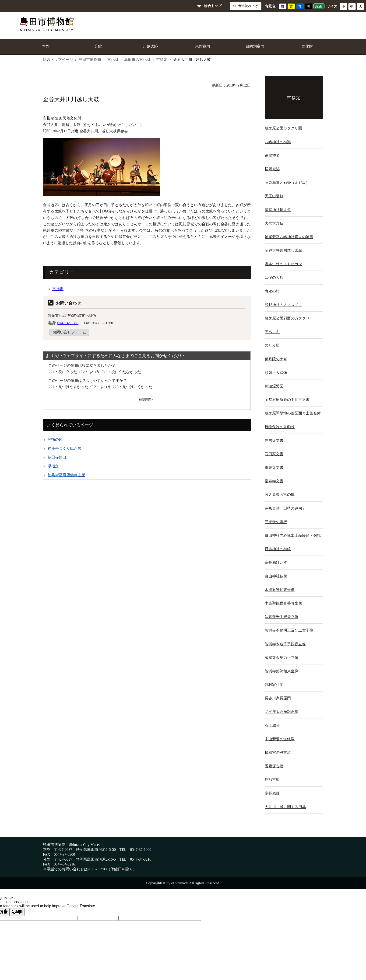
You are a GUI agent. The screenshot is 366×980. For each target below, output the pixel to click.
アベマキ (272, 332)
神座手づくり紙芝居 (64, 448)
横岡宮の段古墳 (278, 752)
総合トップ (213, 6)
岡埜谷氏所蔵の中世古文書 (287, 400)
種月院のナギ (276, 359)
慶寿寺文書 (274, 481)
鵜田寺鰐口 (57, 457)
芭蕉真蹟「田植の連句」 (285, 508)
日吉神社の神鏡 (278, 549)
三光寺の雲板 (276, 522)
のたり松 (272, 345)
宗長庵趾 (272, 793)
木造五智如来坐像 (280, 590)
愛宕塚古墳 (274, 766)
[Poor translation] (17, 912)
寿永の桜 (272, 291)
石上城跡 (272, 725)
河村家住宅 (274, 685)
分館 (98, 46)
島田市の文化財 (137, 60)
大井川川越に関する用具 (285, 807)
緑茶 (319, 6)
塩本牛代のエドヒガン (283, 264)
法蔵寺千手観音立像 (282, 617)
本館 (46, 46)
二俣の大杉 (274, 277)
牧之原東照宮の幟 (280, 495)
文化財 (307, 46)
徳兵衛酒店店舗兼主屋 (66, 475)
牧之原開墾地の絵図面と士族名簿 (293, 413)
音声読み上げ (245, 6)
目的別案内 (255, 46)
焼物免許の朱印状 (280, 427)
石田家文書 (274, 454)
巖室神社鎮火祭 (278, 210)
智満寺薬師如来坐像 (282, 671)
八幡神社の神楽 (278, 142)
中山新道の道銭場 (280, 739)
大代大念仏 (274, 223)
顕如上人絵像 (276, 373)
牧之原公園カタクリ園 (283, 128)
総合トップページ (58, 60)
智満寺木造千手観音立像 (285, 644)
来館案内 (203, 46)
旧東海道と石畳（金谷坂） (287, 182)
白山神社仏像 (276, 576)
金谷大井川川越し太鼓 (283, 250)
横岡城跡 (272, 169)
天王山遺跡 (274, 196)
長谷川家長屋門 (278, 698)
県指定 (53, 466)
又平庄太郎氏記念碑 (282, 712)
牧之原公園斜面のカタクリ (287, 318)
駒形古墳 (272, 780)
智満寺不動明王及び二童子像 (289, 630)
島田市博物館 (90, 60)
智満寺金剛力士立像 (282, 658)
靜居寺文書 (274, 440)
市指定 (162, 60)
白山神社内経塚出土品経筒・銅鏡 (293, 535)
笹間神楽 (272, 155)
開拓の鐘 (55, 440)
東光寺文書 (274, 467)
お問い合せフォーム (69, 332)
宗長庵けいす (276, 562)
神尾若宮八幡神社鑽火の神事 (289, 237)
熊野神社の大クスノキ (283, 305)
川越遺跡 (150, 46)
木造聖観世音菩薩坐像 (283, 603)
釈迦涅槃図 (274, 386)
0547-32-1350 (68, 323)
